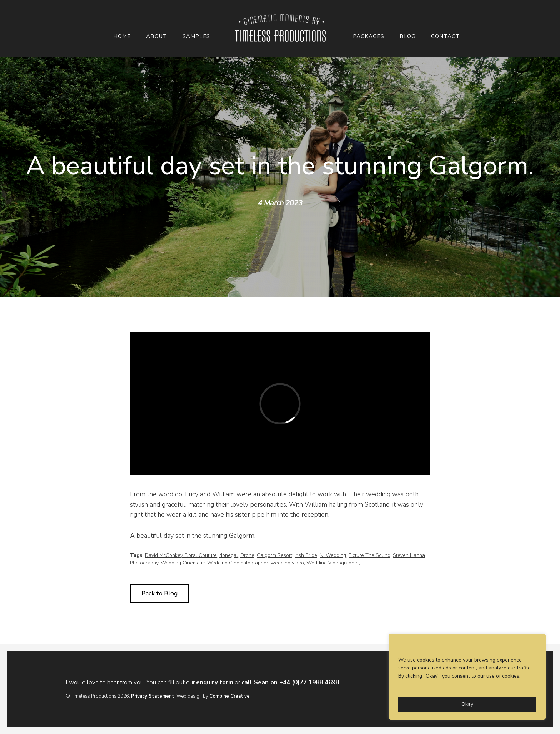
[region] (467, 677)
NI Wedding (333, 555)
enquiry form (215, 682)
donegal (229, 555)
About (157, 37)
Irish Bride (306, 555)
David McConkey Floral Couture (181, 555)
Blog (408, 37)
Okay (467, 704)
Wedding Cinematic (183, 563)
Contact (446, 37)
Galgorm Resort (274, 555)
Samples (196, 37)
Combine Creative (229, 696)
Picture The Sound (369, 555)
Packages (369, 37)
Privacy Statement (153, 696)
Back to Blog (159, 594)
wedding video (287, 563)
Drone (247, 555)
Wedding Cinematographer (238, 563)
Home (122, 37)
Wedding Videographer (333, 563)
